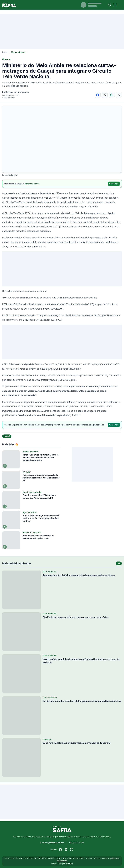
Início (5, 52)
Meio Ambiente (18, 52)
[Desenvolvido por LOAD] (69, 864)
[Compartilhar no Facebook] (98, 95)
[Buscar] (110, 5)
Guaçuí (7, 436)
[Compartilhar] (119, 95)
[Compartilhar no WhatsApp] (112, 95)
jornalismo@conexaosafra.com (52, 843)
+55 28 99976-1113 (76, 843)
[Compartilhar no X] (105, 95)
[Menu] (115, 5)
